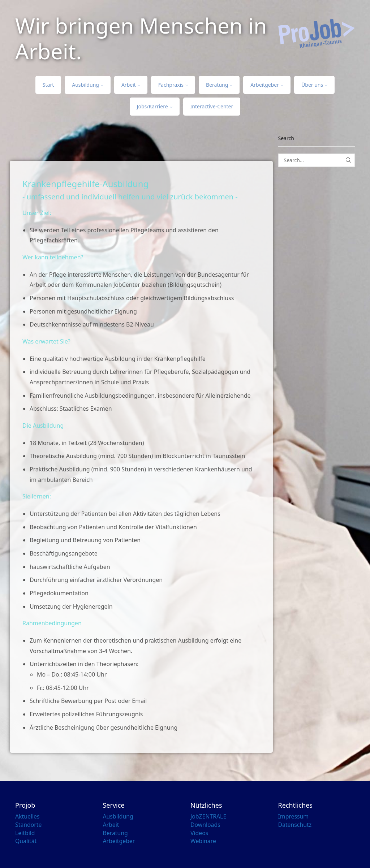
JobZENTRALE (208, 816)
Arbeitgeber (267, 85)
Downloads (206, 825)
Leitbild (25, 833)
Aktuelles (27, 816)
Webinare (203, 841)
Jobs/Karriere (155, 106)
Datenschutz (295, 825)
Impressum (294, 816)
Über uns (314, 85)
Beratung (219, 85)
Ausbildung (88, 85)
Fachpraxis (173, 85)
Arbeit (131, 85)
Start (48, 85)
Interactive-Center (212, 106)
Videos (199, 833)
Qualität (26, 841)
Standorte (29, 825)
